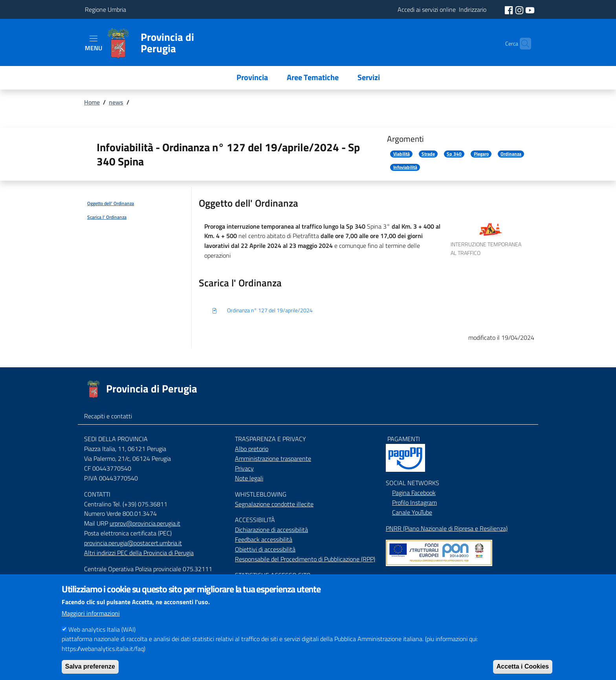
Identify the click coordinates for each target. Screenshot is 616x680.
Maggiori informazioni (91, 615)
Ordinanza (511, 154)
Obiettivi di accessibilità (265, 549)
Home (92, 102)
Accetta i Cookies (523, 668)
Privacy (244, 468)
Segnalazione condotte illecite (274, 504)
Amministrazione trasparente (273, 458)
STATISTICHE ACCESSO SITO (273, 575)
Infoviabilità (405, 167)
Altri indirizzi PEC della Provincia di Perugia (139, 553)
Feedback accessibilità (264, 539)
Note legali (249, 478)
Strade (428, 154)
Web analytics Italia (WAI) (102, 631)
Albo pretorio (252, 449)
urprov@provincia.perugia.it (145, 523)
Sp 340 (454, 154)
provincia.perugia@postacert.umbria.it (133, 543)
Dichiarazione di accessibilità (271, 530)
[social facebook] (510, 9)
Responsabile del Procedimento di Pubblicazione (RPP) (305, 559)
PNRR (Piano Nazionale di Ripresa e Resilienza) (447, 528)
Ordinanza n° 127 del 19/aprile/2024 (262, 311)
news (116, 102)
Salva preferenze (90, 668)
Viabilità (401, 154)
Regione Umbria (105, 9)
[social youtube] (530, 9)
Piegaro (481, 154)
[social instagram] (520, 9)
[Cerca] (522, 44)
